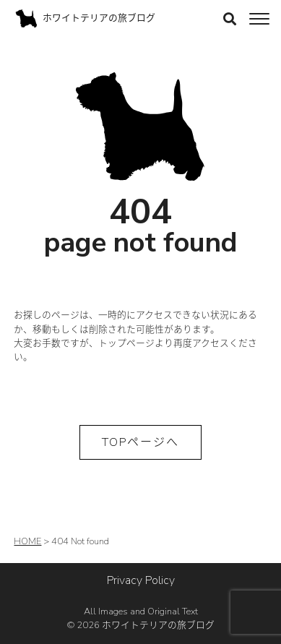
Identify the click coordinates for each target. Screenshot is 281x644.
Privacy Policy (141, 580)
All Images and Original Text (140, 619)
